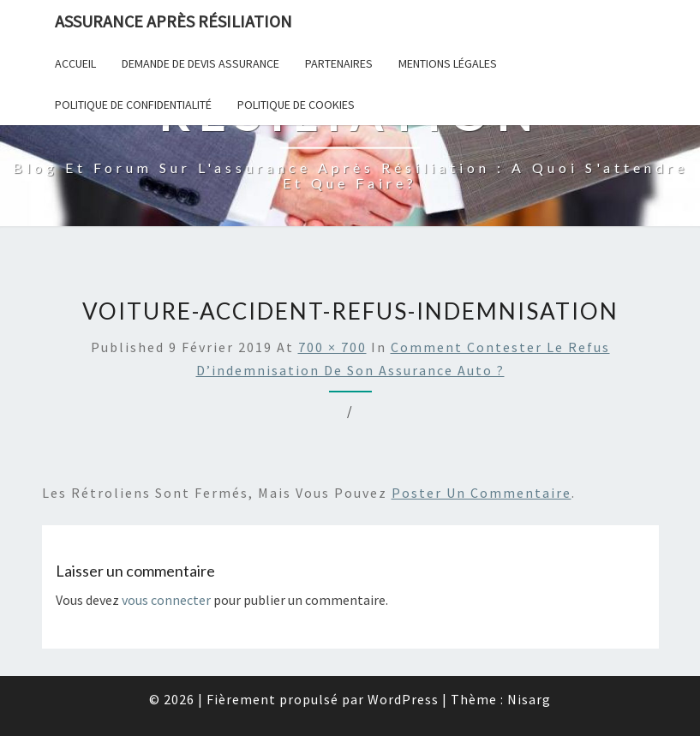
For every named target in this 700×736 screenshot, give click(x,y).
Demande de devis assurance (200, 63)
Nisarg (529, 699)
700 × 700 (332, 347)
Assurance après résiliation (174, 21)
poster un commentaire (482, 493)
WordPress (403, 699)
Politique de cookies (296, 105)
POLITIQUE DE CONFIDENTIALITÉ (133, 105)
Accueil (75, 63)
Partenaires (339, 63)
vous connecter (166, 600)
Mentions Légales (448, 63)
